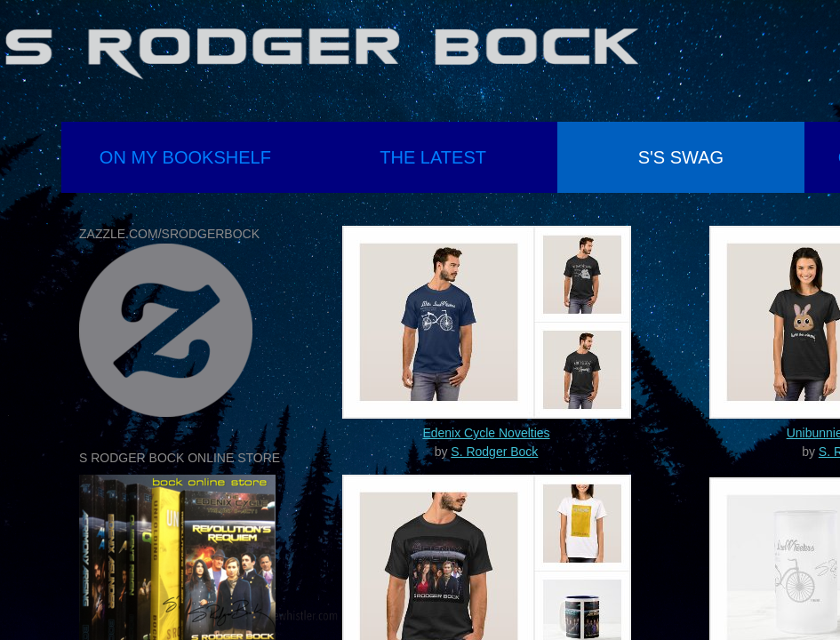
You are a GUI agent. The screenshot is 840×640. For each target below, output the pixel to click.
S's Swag (681, 157)
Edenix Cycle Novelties (486, 433)
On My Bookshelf (185, 157)
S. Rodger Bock (494, 452)
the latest (433, 157)
